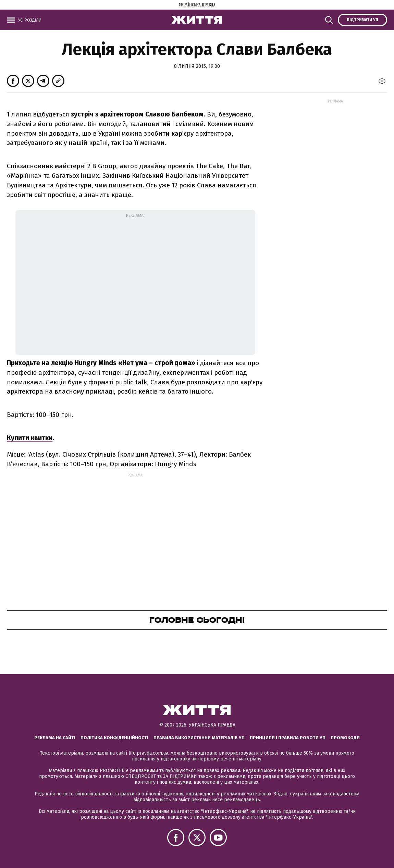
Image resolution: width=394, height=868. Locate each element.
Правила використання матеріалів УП (199, 738)
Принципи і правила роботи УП (288, 738)
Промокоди (345, 738)
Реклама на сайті (55, 738)
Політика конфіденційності (114, 738)
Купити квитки (30, 438)
